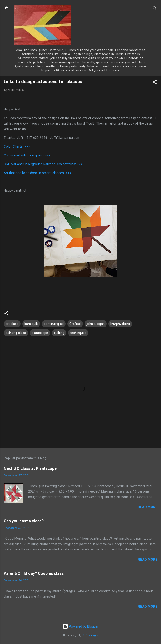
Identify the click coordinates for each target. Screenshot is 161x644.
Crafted (75, 324)
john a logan (96, 324)
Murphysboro (120, 324)
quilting (59, 333)
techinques (78, 333)
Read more (148, 507)
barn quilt (31, 324)
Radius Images (90, 635)
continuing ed (54, 324)
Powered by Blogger (81, 626)
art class (12, 324)
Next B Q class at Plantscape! (31, 468)
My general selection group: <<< (27, 155)
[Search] (155, 9)
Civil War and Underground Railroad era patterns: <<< (43, 164)
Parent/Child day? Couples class (34, 573)
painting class (16, 333)
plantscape (40, 333)
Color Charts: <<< (17, 146)
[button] (155, 83)
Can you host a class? (24, 521)
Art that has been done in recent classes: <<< (37, 173)
